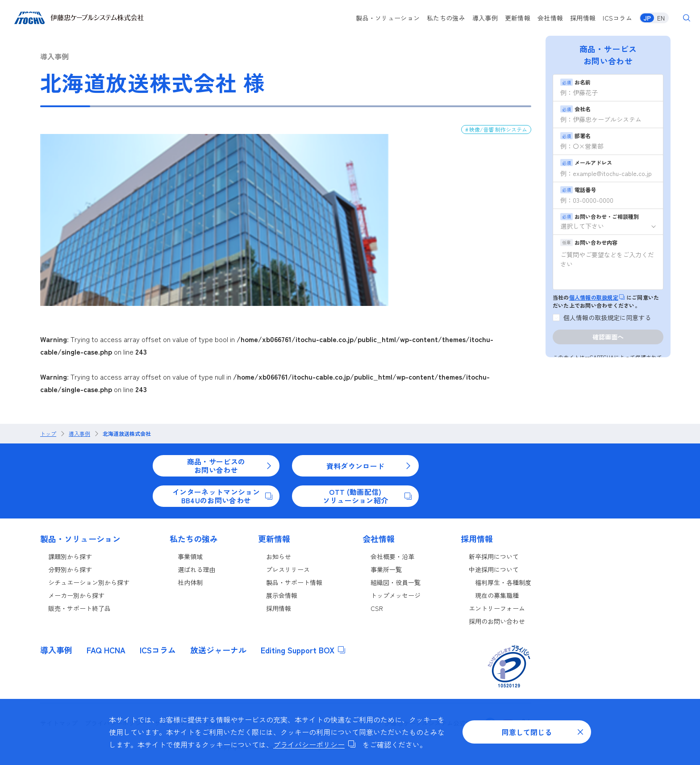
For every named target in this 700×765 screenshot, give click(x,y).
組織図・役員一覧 (396, 582)
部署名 (575, 136)
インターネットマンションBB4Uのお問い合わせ (222, 496)
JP (647, 18)
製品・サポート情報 (294, 582)
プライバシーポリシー (314, 744)
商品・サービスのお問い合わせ (230, 465)
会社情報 (550, 18)
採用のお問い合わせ (497, 621)
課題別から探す (70, 556)
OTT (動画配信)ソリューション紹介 (367, 496)
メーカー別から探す (76, 595)
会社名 (575, 109)
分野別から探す (70, 569)
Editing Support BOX (303, 650)
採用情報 (583, 18)
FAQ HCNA (106, 650)
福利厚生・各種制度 (503, 582)
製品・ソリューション (388, 18)
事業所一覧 (386, 569)
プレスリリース (288, 569)
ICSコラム (617, 18)
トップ (48, 434)
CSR (377, 608)
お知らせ (279, 556)
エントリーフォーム (497, 608)
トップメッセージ (396, 595)
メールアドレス (586, 162)
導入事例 (485, 18)
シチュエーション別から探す (89, 582)
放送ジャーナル (218, 650)
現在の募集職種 (497, 595)
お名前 (575, 82)
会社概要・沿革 (392, 556)
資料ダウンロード (369, 466)
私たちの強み (446, 18)
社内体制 (190, 582)
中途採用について (494, 569)
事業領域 (190, 556)
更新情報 (518, 18)
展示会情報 (282, 595)
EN (661, 18)
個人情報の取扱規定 (597, 297)
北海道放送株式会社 (127, 434)
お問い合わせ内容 (589, 242)
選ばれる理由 (196, 569)
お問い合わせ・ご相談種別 (600, 216)
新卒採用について (494, 556)
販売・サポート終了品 (79, 608)
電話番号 (578, 190)
